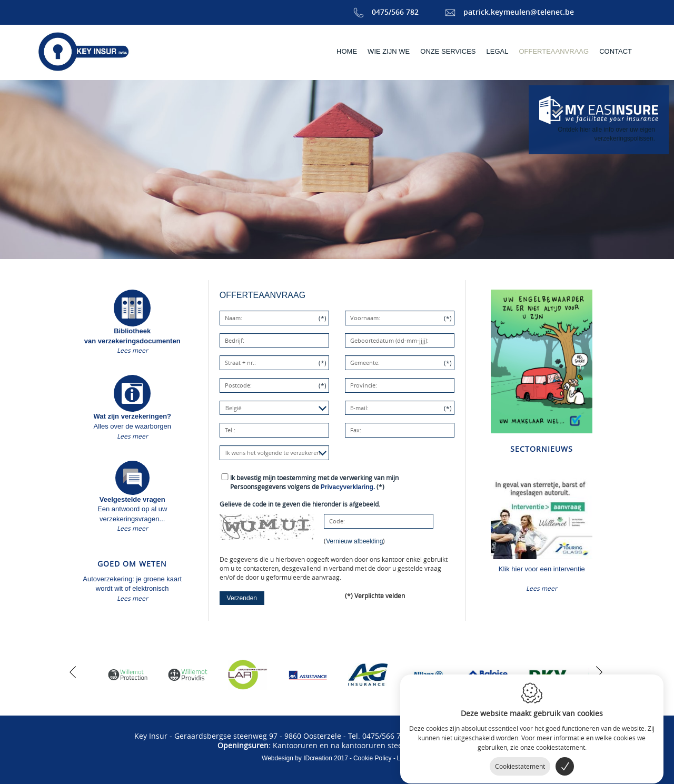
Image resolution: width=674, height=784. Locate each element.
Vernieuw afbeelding (354, 541)
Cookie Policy (373, 758)
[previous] (73, 671)
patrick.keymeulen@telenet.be (509, 12)
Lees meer (132, 350)
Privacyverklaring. (348, 487)
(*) (314, 482)
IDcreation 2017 (305, 758)
